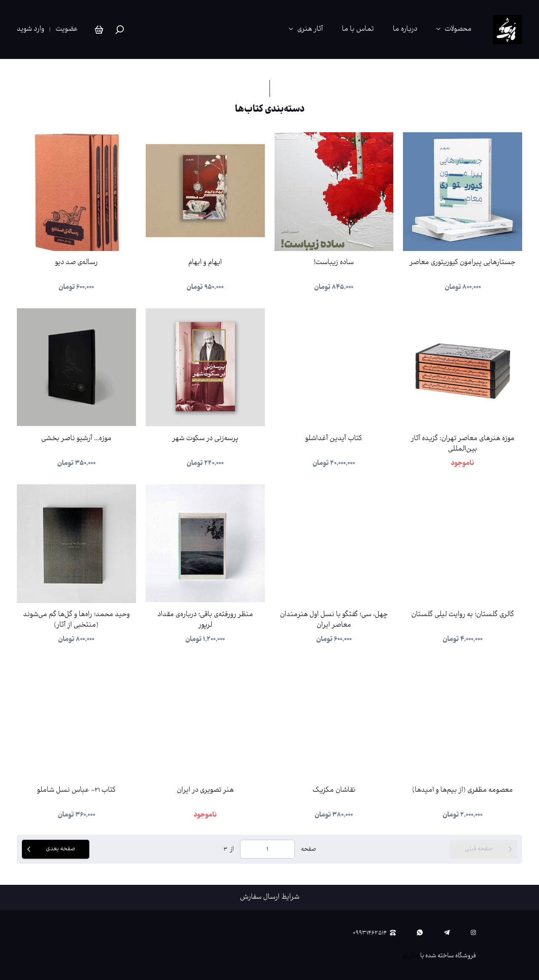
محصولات (458, 29)
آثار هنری (310, 29)
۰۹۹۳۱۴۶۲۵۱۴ (374, 933)
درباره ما (405, 29)
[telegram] (447, 933)
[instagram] (473, 933)
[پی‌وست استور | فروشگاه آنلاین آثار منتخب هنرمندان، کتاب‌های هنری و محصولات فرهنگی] (507, 29)
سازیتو (411, 956)
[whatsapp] (420, 933)
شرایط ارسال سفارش (270, 897)
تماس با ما (358, 29)
